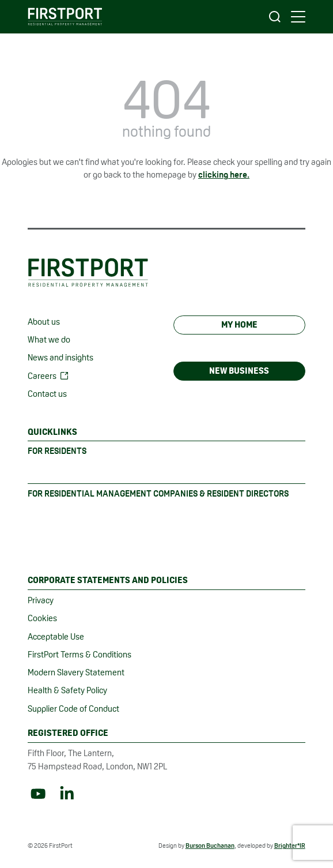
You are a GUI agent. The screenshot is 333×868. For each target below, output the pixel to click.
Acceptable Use (56, 636)
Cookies (42, 618)
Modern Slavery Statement (76, 672)
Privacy (41, 600)
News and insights (60, 357)
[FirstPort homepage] (65, 16)
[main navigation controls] (298, 17)
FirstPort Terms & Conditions (80, 654)
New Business (239, 371)
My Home (239, 324)
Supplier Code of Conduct (73, 709)
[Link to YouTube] (38, 794)
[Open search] (275, 17)
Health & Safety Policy (67, 690)
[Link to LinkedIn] (67, 794)
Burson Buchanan (210, 846)
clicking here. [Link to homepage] (224, 174)
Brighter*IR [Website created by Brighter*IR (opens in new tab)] (290, 846)
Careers (42, 376)
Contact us (47, 394)
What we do (49, 339)
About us (44, 322)
